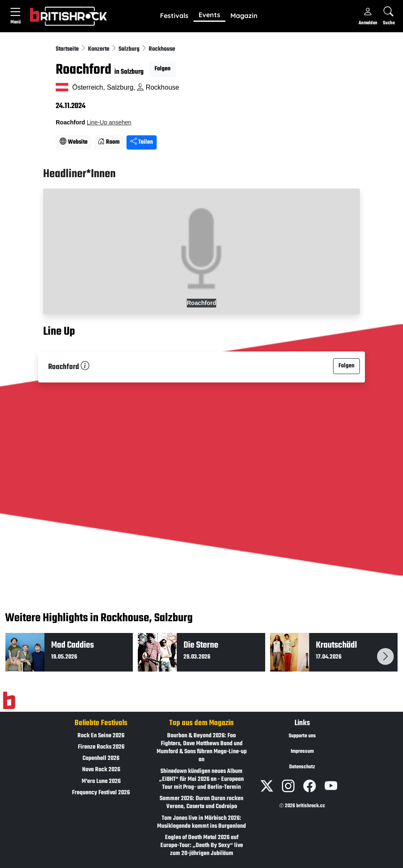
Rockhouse (162, 49)
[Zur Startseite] (9, 700)
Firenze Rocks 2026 (101, 747)
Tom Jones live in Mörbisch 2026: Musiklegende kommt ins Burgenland (201, 822)
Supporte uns (302, 736)
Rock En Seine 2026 (101, 736)
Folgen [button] (163, 69)
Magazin (244, 15)
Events (209, 15)
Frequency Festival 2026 (101, 793)
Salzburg (130, 49)
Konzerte (99, 49)
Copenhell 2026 (101, 758)
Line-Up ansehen (109, 122)
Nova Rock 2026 (101, 770)
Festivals (174, 15)
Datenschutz (302, 767)
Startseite (68, 49)
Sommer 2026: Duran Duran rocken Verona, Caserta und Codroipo (201, 803)
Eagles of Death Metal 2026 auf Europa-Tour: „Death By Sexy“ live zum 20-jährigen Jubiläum (202, 846)
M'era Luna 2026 (101, 781)
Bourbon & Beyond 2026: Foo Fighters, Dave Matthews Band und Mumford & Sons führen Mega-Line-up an (202, 748)
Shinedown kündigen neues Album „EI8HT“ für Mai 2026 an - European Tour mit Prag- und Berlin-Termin (201, 779)
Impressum (302, 752)
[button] (174, 16)
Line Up (59, 332)
